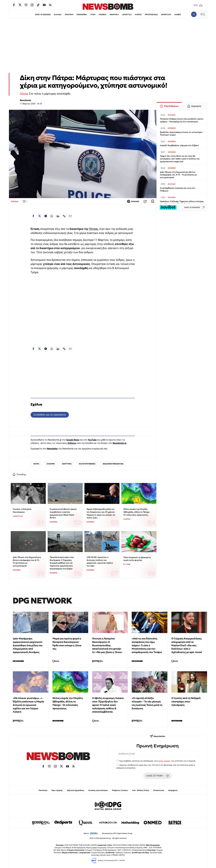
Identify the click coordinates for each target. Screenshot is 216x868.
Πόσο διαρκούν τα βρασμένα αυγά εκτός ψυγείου (137, 559)
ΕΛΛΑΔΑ (58, 15)
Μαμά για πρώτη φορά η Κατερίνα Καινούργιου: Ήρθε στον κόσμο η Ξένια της (67, 644)
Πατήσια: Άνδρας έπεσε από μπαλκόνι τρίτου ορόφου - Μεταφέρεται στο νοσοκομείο (182, 120)
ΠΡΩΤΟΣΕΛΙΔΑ (151, 15)
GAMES (178, 15)
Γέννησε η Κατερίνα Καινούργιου (22, 510)
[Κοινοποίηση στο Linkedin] (58, 216)
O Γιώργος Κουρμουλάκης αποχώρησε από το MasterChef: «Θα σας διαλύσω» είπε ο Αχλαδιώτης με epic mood (187, 645)
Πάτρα (24, 94)
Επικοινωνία (159, 790)
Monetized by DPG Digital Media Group (117, 833)
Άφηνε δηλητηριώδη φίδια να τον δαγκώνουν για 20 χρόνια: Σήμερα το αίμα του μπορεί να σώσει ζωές (101, 513)
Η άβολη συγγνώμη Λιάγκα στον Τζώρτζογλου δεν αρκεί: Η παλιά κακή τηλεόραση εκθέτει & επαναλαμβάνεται (108, 705)
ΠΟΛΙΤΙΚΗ (69, 15)
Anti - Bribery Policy (141, 790)
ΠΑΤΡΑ (36, 464)
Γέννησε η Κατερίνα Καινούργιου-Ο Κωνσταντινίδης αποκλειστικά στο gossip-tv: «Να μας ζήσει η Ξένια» (107, 645)
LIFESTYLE (127, 15)
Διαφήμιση (173, 790)
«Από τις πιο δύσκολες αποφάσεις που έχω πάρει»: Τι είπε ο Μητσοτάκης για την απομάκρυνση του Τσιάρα (147, 645)
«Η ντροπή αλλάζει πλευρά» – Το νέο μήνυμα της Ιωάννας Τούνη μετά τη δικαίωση (147, 703)
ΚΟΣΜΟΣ (102, 15)
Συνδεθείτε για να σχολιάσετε (50, 415)
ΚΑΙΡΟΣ (138, 15)
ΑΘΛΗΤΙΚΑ (114, 15)
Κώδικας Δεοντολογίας (98, 790)
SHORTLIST (166, 15)
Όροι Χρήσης (57, 790)
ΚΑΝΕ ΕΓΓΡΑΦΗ (157, 776)
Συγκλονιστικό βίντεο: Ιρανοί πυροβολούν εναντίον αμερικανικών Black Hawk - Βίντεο (63, 513)
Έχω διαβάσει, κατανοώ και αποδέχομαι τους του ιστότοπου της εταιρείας (158, 761)
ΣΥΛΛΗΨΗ (51, 464)
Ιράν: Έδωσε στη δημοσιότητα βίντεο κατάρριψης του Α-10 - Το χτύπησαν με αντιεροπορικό (27, 561)
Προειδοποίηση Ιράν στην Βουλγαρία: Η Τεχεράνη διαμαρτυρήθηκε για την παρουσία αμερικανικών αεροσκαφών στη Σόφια (62, 563)
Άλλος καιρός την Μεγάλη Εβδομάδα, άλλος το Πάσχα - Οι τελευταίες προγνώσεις (137, 512)
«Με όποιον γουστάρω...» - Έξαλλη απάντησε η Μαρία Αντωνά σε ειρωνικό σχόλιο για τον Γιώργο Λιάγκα (28, 705)
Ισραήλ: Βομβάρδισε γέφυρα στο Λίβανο (179, 145)
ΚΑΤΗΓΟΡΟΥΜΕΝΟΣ (87, 464)
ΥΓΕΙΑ (93, 15)
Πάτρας (94, 229)
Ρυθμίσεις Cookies (120, 790)
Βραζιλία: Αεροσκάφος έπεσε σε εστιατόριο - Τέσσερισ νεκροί (182, 134)
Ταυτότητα (43, 790)
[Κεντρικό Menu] (203, 14)
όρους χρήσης (164, 761)
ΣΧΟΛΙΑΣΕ (133, 201)
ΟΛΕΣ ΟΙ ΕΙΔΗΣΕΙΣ (43, 15)
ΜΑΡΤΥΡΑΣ (67, 464)
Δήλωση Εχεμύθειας (76, 790)
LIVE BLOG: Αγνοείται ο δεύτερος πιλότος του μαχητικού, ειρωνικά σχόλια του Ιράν (100, 561)
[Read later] (153, 201)
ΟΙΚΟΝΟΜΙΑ (82, 15)
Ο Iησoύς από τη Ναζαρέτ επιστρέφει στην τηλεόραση (186, 701)
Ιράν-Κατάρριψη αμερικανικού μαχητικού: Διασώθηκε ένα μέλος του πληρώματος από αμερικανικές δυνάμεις (28, 645)
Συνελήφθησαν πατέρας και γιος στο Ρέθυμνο (178, 189)
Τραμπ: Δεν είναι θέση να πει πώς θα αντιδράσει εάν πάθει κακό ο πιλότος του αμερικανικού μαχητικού (180, 159)
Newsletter (52, 449)
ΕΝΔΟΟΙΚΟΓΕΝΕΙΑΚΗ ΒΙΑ (113, 464)
